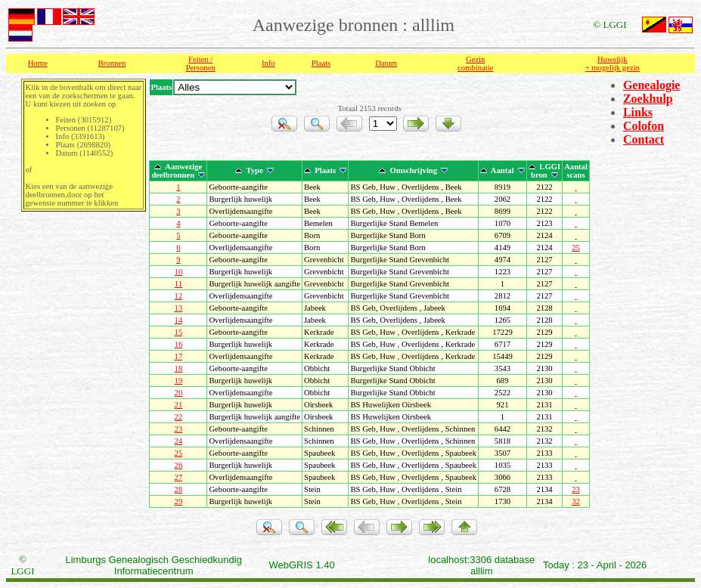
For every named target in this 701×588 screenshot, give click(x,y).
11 (178, 284)
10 (179, 272)
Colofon (644, 126)
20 (179, 393)
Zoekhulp (648, 99)
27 (179, 477)
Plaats (321, 63)
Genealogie (652, 85)
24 (179, 441)
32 (576, 501)
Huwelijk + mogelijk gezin (613, 63)
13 (179, 308)
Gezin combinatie (475, 63)
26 (179, 465)
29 (179, 501)
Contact (644, 139)
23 (179, 429)
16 (179, 344)
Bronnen (112, 63)
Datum (386, 63)
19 (179, 381)
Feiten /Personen (201, 63)
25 (576, 248)
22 (179, 417)
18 (179, 368)
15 (179, 332)
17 (179, 356)
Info (268, 63)
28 (179, 489)
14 (179, 320)
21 (179, 405)
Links (638, 112)
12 (179, 296)
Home (38, 63)
